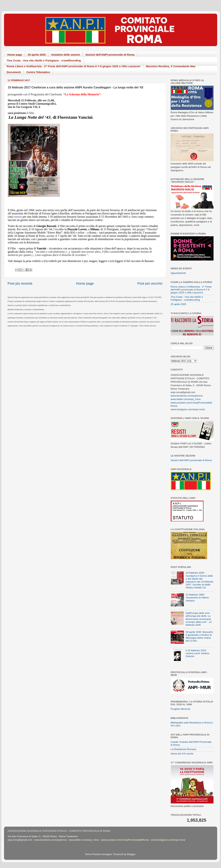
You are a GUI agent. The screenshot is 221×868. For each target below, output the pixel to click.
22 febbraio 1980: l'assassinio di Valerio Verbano (197, 598)
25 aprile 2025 (37, 55)
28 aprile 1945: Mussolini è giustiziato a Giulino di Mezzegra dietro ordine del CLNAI (199, 636)
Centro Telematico (38, 72)
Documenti (14, 72)
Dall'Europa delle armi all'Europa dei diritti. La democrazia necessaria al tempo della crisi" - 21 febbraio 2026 (199, 619)
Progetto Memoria (180, 709)
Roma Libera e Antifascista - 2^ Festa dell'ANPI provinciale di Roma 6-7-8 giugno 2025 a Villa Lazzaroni (74, 66)
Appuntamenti (178, 273)
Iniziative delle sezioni (66, 55)
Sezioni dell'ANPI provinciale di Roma (110, 55)
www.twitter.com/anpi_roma (186, 399)
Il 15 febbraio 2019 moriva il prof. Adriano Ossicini (198, 653)
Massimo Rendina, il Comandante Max (171, 66)
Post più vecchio (150, 283)
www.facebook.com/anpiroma (187, 396)
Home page (15, 55)
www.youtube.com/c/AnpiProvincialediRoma (125, 840)
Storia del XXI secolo (182, 754)
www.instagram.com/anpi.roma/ (188, 409)
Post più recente (20, 283)
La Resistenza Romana (183, 749)
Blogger (131, 854)
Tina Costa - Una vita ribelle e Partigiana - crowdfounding (44, 60)
